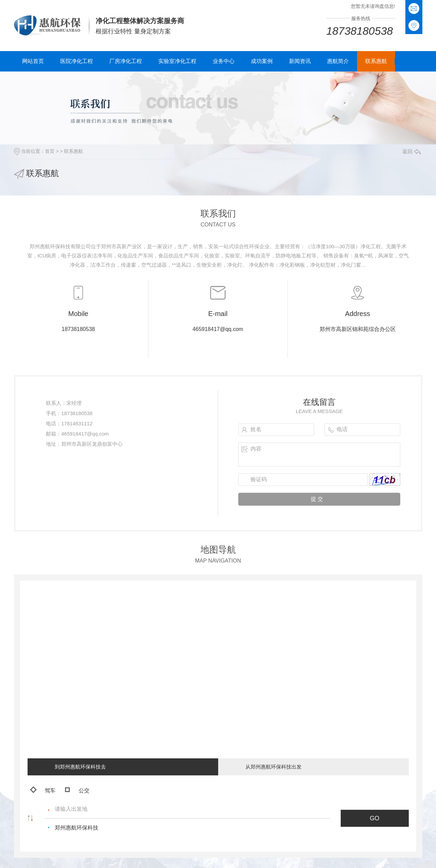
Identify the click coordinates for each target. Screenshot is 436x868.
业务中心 (224, 61)
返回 (411, 151)
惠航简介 (338, 61)
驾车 (43, 790)
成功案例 (262, 61)
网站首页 (33, 61)
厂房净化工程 (126, 61)
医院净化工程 (77, 61)
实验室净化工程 (177, 61)
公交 (77, 790)
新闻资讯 (300, 61)
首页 (50, 151)
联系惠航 (376, 61)
